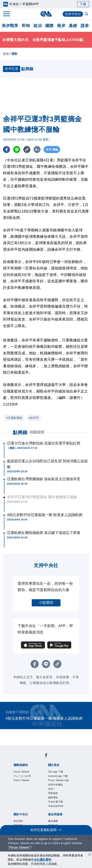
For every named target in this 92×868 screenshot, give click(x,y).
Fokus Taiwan (21, 780)
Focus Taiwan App (59, 780)
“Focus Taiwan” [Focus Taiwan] (19, 847)
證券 (85, 26)
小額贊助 (46, 603)
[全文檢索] (87, 14)
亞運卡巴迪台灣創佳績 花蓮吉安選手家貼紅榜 (44, 443)
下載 (83, 4)
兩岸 (61, 26)
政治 (38, 26)
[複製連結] (27, 150)
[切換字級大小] (37, 150)
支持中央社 (73, 14)
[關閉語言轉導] (90, 838)
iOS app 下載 (56, 772)
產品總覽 (53, 821)
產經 (73, 26)
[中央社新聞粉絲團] (46, 756)
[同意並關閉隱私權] (90, 855)
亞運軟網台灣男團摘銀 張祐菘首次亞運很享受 (44, 479)
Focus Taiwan (21, 772)
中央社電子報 (56, 802)
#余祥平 (34, 418)
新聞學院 (53, 798)
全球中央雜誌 (56, 785)
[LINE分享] (17, 150)
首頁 (6, 54)
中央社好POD (56, 806)
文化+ (51, 789)
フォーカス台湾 (22, 776)
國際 (49, 26)
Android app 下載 (58, 776)
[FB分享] (6, 150)
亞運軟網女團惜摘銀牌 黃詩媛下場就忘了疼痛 (44, 533)
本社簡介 (19, 821)
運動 (14, 54)
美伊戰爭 (10, 26)
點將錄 (20, 432)
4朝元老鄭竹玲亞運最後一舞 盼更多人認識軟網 (45, 515)
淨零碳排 (53, 793)
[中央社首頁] (46, 14)
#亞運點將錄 (14, 418)
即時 (26, 26)
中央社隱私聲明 (41, 860)
